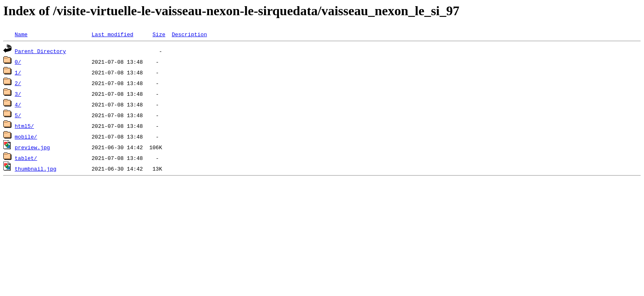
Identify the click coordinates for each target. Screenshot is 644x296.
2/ (18, 83)
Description (189, 34)
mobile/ (26, 136)
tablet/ (26, 158)
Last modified (112, 34)
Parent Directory (40, 51)
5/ (18, 115)
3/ (18, 94)
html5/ (24, 126)
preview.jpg (32, 147)
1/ (18, 72)
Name (21, 34)
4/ (18, 104)
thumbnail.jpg (36, 169)
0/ (18, 62)
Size (159, 34)
